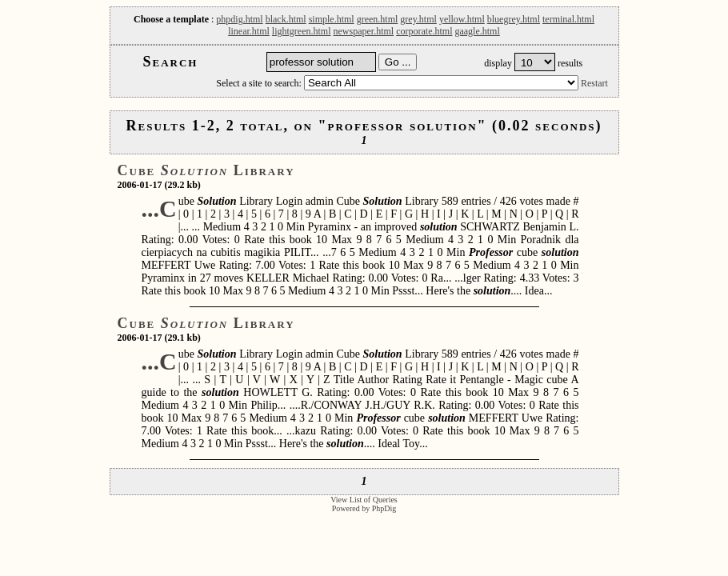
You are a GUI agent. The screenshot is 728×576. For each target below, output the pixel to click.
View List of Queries (364, 500)
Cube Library (206, 170)
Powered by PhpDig (364, 508)
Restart (594, 83)
